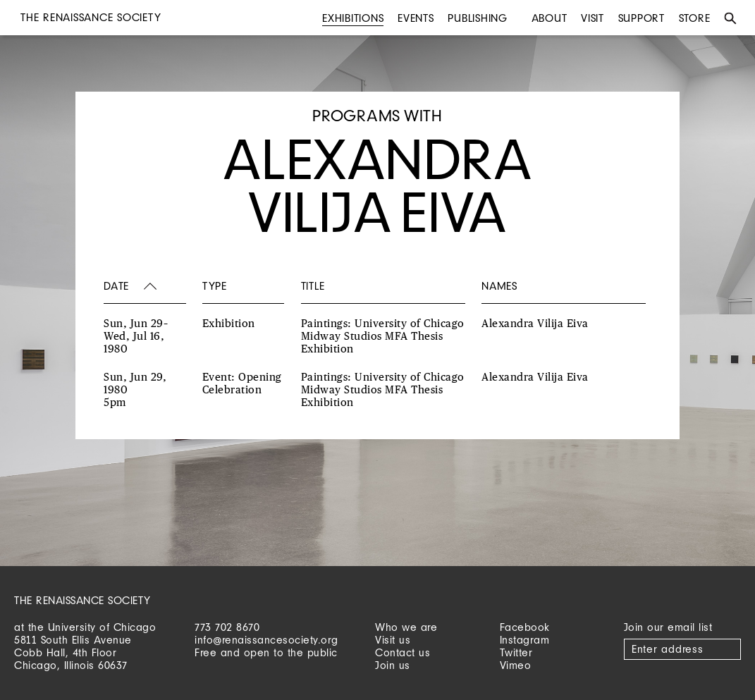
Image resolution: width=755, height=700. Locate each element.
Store (695, 18)
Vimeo (516, 665)
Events (416, 18)
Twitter (516, 652)
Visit (593, 18)
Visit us (393, 640)
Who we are (406, 627)
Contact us (403, 652)
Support (642, 18)
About (550, 18)
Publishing (478, 18)
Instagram (525, 640)
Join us (393, 665)
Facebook (525, 627)
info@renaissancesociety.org (266, 640)
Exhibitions (353, 18)
